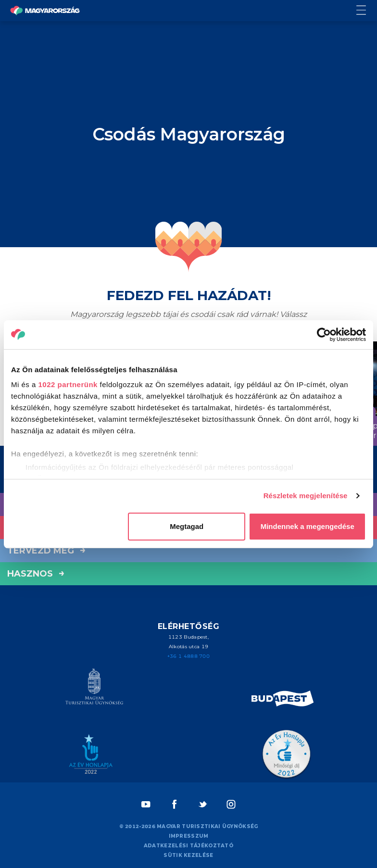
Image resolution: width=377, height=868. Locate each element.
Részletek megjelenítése (306, 496)
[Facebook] (174, 804)
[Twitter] (203, 804)
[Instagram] (231, 804)
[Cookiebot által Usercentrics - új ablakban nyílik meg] (324, 335)
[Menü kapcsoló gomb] (367, 11)
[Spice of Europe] (283, 700)
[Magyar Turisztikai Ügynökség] (94, 688)
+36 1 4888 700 (188, 656)
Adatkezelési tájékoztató (188, 846)
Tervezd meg (46, 551)
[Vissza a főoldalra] (45, 11)
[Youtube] (146, 804)
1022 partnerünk (68, 384)
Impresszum (189, 836)
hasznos (36, 574)
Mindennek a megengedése (308, 526)
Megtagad (187, 526)
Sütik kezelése (188, 855)
